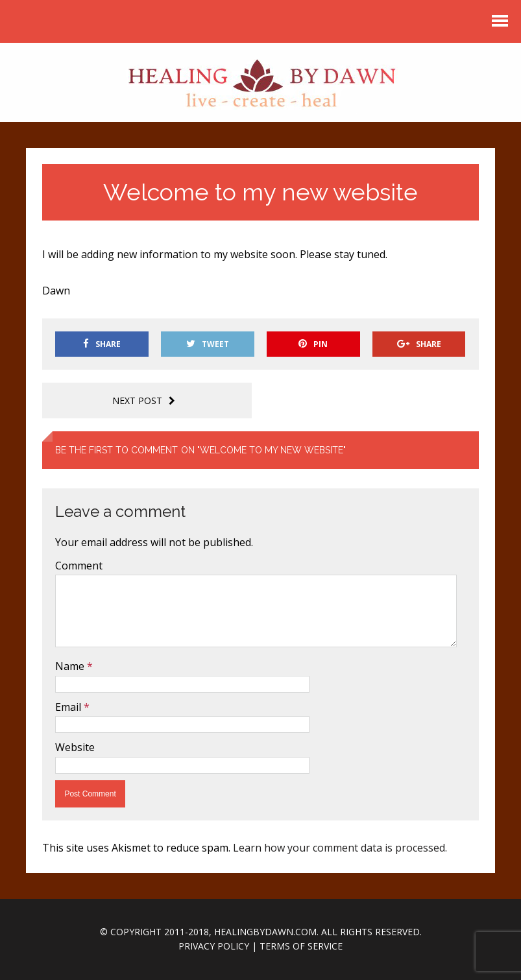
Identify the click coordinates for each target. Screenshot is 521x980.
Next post (144, 400)
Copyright (136, 932)
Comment (79, 566)
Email (69, 707)
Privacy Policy (214, 946)
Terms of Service (301, 946)
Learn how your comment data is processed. (340, 848)
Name (71, 666)
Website (75, 747)
